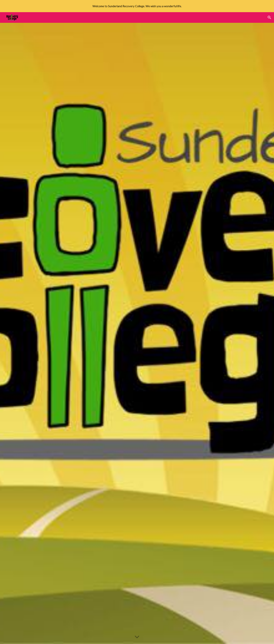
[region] (137, 6)
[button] (269, 17)
